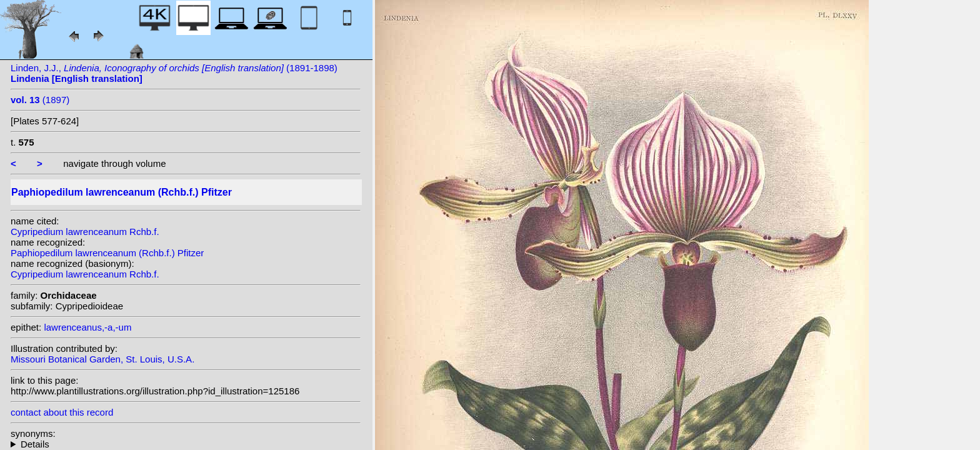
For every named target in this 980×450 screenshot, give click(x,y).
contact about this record (62, 412)
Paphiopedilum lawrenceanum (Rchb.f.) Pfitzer (107, 253)
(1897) (40, 100)
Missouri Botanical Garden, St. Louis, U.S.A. (102, 359)
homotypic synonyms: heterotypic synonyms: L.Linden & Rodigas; (186, 444)
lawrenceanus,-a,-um (87, 327)
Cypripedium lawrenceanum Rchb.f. (85, 232)
